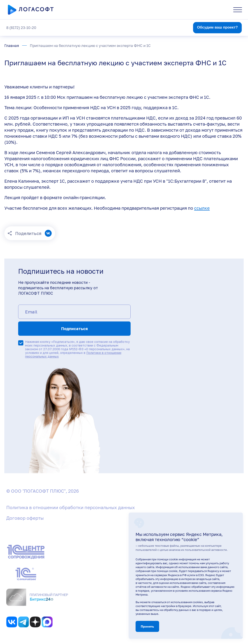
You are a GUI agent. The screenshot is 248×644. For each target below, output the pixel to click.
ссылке (202, 208)
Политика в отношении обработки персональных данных (71, 507)
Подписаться (74, 329)
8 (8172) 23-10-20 (21, 28)
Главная (12, 46)
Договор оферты (25, 518)
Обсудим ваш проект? (217, 27)
